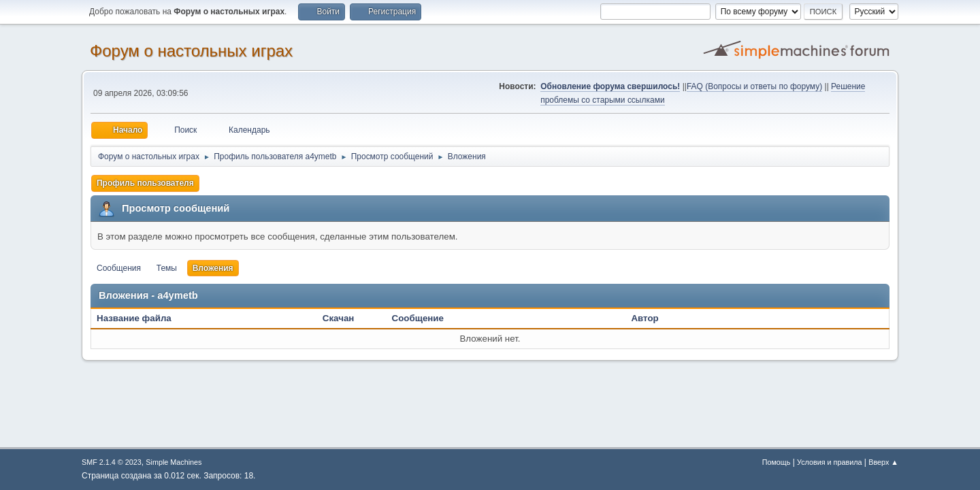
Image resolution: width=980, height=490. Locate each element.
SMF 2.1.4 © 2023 (112, 462)
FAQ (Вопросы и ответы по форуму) (754, 86)
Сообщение (418, 318)
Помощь (777, 462)
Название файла (141, 318)
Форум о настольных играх (191, 51)
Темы (167, 268)
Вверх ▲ (883, 462)
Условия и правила (829, 462)
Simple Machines (174, 462)
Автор (644, 318)
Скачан (339, 318)
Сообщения (119, 268)
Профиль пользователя (145, 183)
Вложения (213, 268)
